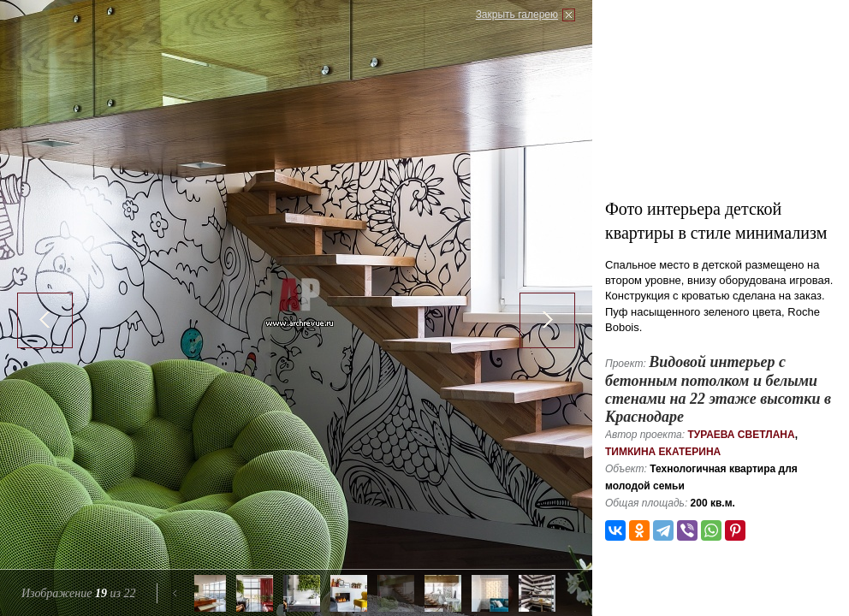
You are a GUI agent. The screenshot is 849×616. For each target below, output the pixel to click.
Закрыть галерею (517, 15)
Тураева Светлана (741, 435)
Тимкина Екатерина (663, 452)
